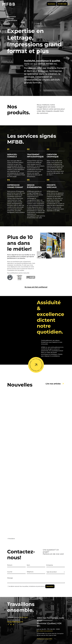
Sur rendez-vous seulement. (45, 631)
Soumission (52, 4)
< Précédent (11, 539)
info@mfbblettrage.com (15, 622)
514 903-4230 (62, 4)
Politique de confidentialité (45, 639)
